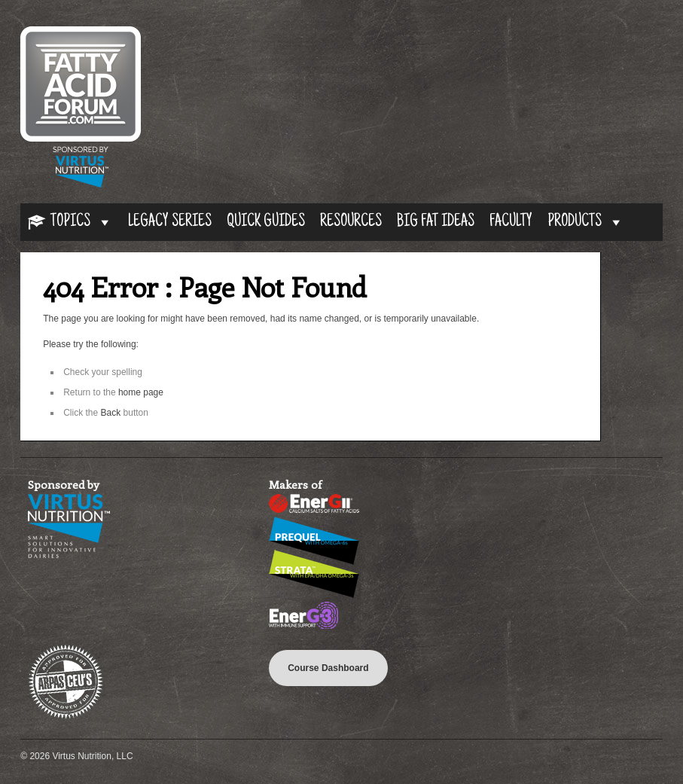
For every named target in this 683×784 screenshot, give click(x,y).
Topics (82, 222)
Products (586, 222)
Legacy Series (170, 222)
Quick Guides (266, 222)
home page (141, 392)
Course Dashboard (328, 668)
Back (111, 413)
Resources (351, 222)
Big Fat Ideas (436, 222)
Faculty (511, 222)
